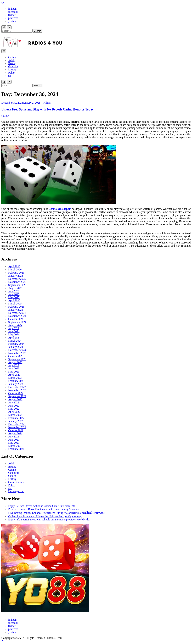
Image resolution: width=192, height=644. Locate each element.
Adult (11, 60)
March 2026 (15, 270)
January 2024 (16, 347)
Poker (11, 73)
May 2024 (14, 334)
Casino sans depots (60, 209)
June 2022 (14, 406)
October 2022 (16, 393)
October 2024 (16, 319)
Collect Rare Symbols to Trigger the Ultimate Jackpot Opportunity (45, 516)
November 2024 (17, 316)
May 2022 (14, 409)
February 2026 (16, 273)
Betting (12, 63)
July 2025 (14, 291)
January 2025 (16, 310)
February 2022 (16, 418)
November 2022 (17, 390)
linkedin (13, 9)
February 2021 (16, 449)
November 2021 (17, 427)
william (47, 103)
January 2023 (16, 384)
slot (10, 76)
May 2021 (14, 443)
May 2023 (14, 372)
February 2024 (16, 344)
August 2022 (15, 399)
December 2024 (17, 313)
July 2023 (14, 365)
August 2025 (15, 288)
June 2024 (14, 331)
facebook (13, 12)
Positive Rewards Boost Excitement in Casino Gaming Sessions (43, 509)
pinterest (13, 18)
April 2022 (14, 412)
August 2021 (15, 433)
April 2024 (14, 338)
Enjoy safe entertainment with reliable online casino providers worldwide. (49, 520)
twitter (12, 15)
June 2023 (14, 368)
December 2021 (17, 424)
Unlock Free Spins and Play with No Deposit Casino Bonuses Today (47, 109)
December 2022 (17, 387)
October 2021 (16, 430)
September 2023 (17, 359)
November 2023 (17, 353)
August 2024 (15, 325)
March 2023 (15, 378)
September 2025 (17, 285)
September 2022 (17, 396)
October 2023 (16, 356)
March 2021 (15, 446)
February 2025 (16, 307)
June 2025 (14, 294)
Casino (12, 57)
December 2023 (17, 350)
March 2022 (15, 415)
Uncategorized (16, 491)
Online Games (16, 482)
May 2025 (14, 297)
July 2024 (14, 328)
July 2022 (14, 402)
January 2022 (16, 421)
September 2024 (17, 322)
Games (12, 476)
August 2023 (15, 362)
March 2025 (15, 304)
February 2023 (16, 381)
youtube (13, 21)
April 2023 (14, 375)
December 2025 (17, 279)
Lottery (12, 70)
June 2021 (14, 440)
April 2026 (14, 266)
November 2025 (17, 282)
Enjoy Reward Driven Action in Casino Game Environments (42, 506)
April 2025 (14, 300)
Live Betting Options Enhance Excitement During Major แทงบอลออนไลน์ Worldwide (56, 513)
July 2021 (14, 437)
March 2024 (15, 341)
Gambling (14, 66)
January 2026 (16, 276)
